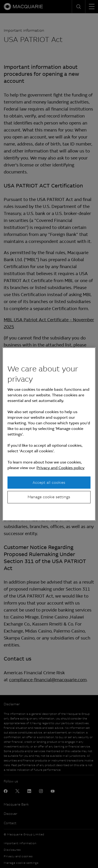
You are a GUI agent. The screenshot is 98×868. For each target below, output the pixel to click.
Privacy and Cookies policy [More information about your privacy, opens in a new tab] (60, 468)
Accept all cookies (49, 482)
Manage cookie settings (49, 497)
